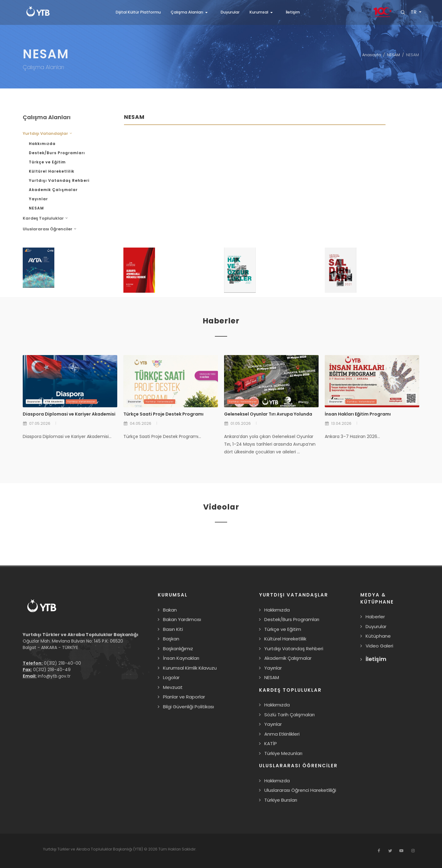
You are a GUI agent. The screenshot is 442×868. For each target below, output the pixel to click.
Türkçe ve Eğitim (47, 162)
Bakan (170, 610)
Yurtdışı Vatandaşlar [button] (47, 133)
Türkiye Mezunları (283, 753)
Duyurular (34, 402)
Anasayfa (372, 55)
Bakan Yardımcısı (182, 619)
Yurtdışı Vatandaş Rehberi (59, 180)
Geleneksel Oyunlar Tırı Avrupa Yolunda (268, 414)
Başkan (171, 639)
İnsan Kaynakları (181, 658)
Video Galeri (379, 646)
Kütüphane (378, 636)
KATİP (271, 743)
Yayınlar (38, 199)
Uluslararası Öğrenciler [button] (50, 229)
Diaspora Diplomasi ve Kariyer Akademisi (69, 414)
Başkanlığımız (178, 649)
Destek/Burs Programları (57, 153)
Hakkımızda (42, 144)
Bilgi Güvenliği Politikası (188, 707)
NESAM (394, 55)
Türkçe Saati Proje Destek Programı (163, 414)
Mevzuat (173, 687)
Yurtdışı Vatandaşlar (81, 402)
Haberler (375, 617)
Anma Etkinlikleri (282, 734)
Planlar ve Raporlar (184, 697)
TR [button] (414, 12)
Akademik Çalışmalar (53, 190)
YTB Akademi (54, 402)
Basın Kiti (173, 629)
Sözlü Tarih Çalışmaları (289, 715)
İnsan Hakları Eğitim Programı (358, 414)
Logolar (171, 677)
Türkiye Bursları (281, 800)
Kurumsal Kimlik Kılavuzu (190, 668)
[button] (191, 12)
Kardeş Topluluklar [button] (45, 218)
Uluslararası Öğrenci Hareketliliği (300, 790)
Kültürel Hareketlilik (52, 171)
